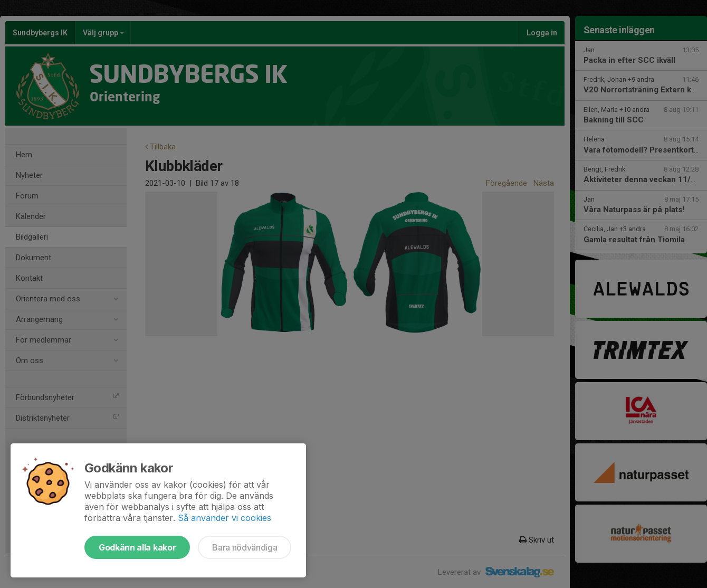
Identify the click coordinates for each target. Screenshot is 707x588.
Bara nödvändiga (245, 547)
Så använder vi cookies (224, 518)
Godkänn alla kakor (137, 547)
